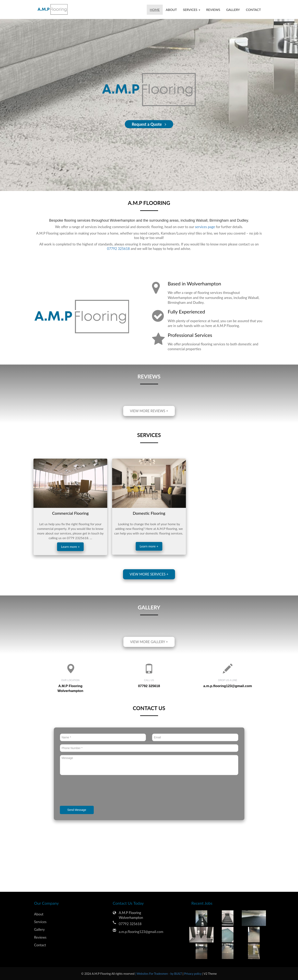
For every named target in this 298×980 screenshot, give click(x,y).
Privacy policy (193, 974)
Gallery (233, 10)
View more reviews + (149, 411)
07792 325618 (118, 249)
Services (40, 922)
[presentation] (91, 791)
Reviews (213, 10)
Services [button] (192, 10)
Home (155, 10)
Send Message (77, 810)
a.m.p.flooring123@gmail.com (228, 686)
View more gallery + (149, 642)
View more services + (149, 574)
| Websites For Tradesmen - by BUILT (159, 974)
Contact (254, 10)
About (171, 10)
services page (205, 227)
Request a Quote (149, 124)
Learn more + (70, 547)
